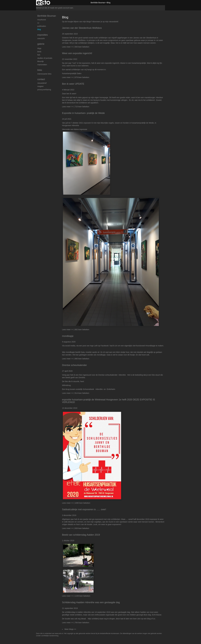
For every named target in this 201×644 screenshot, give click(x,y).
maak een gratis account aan (61, 8)
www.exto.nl (59, 633)
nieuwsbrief (114, 22)
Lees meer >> (68, 47)
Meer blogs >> (70, 629)
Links (40, 70)
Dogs (39, 48)
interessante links (44, 74)
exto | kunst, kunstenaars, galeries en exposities (43, 3)
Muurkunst (42, 20)
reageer (41, 86)
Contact (41, 79)
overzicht (41, 38)
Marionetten (42, 65)
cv (38, 23)
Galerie (41, 44)
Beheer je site (42, 8)
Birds (39, 52)
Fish (39, 55)
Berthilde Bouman (98, 3)
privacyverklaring (44, 90)
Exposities (43, 35)
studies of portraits (45, 58)
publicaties (42, 26)
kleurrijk (41, 61)
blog (39, 29)
